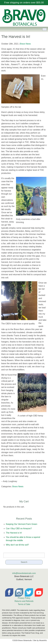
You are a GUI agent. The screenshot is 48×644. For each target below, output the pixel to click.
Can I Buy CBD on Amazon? (19, 529)
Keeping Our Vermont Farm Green (22, 524)
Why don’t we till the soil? (17, 545)
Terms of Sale (24, 604)
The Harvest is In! (14, 533)
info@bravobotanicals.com (24, 573)
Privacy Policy (24, 598)
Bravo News (25, 44)
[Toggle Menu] (45, 29)
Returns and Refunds (24, 601)
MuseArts (43, 640)
